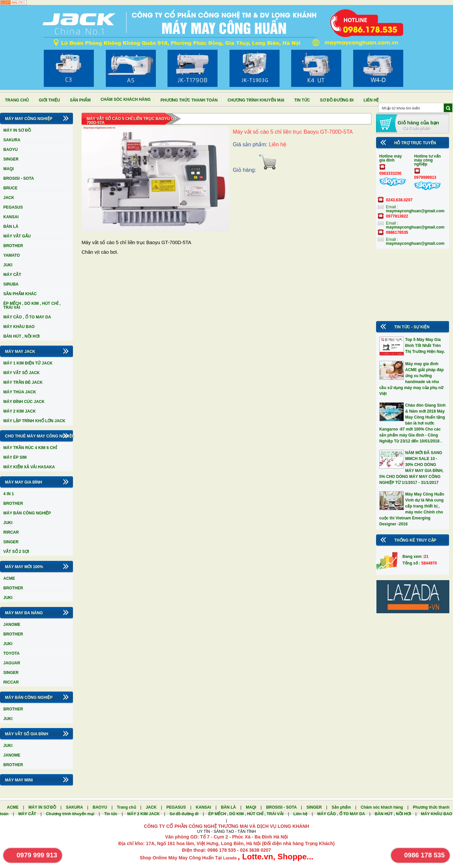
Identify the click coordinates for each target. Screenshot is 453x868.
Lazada (230, 858)
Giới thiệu (49, 100)
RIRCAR (11, 532)
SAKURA (12, 140)
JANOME (12, 625)
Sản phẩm (80, 100)
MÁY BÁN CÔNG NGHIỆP (27, 513)
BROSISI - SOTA (19, 178)
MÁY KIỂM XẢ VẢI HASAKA (29, 467)
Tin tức (302, 100)
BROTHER (13, 246)
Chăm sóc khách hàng (126, 100)
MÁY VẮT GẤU (17, 236)
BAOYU (10, 150)
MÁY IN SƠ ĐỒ (17, 130)
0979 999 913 (37, 855)
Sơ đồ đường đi (337, 100)
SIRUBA (11, 284)
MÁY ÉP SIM (15, 457)
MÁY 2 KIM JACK (20, 411)
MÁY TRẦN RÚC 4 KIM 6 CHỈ (30, 448)
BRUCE (10, 188)
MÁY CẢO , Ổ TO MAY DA (27, 317)
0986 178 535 (424, 855)
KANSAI (11, 217)
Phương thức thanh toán (189, 100)
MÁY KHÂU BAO (19, 327)
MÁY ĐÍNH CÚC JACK (24, 402)
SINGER (11, 159)
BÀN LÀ (11, 227)
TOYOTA (11, 653)
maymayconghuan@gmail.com (415, 211)
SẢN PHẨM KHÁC (20, 294)
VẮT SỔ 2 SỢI (16, 552)
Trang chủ (17, 100)
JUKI (8, 265)
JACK (9, 198)
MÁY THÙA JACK (20, 392)
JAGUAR (12, 663)
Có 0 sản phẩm (417, 129)
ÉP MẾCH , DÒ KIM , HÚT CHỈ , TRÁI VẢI (32, 305)
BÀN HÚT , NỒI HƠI (21, 336)
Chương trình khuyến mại (256, 100)
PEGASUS (13, 207)
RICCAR (11, 682)
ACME (9, 578)
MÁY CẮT (12, 275)
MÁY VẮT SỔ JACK (21, 373)
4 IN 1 (9, 494)
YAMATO (12, 255)
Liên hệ (371, 100)
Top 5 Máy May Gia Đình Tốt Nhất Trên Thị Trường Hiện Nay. (425, 346)
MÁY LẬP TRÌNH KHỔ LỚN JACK (34, 421)
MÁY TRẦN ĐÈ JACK (23, 382)
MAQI (8, 169)
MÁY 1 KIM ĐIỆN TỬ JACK (28, 363)
